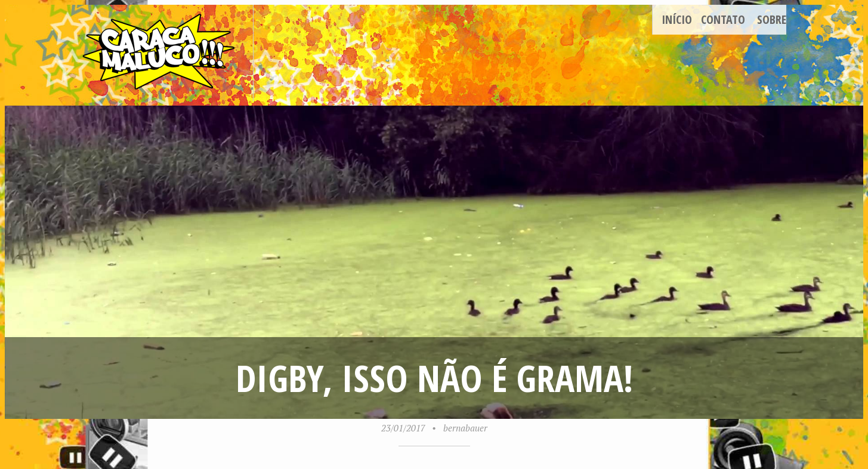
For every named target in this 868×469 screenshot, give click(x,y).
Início (677, 19)
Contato (723, 19)
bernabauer (465, 428)
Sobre (772, 19)
